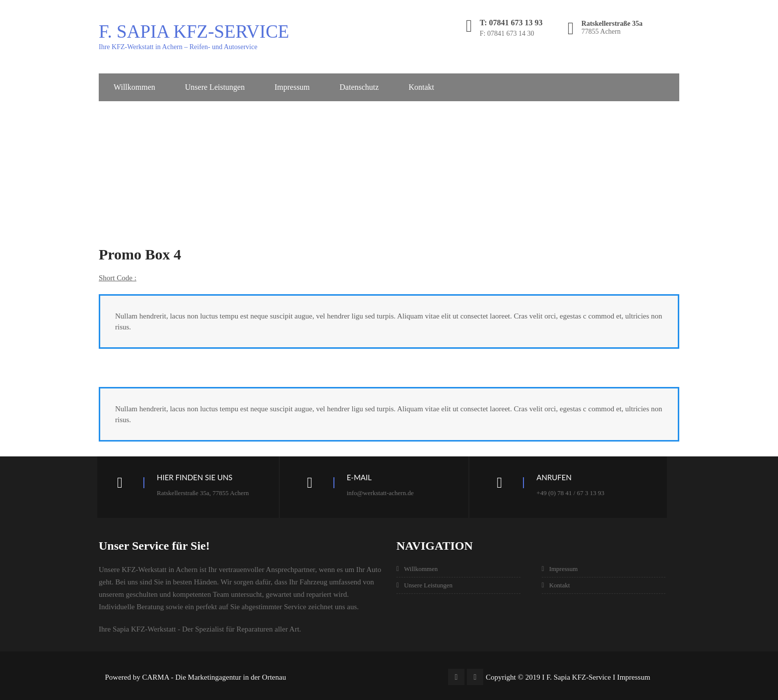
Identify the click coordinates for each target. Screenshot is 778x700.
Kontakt (421, 87)
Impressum (292, 87)
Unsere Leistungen (215, 87)
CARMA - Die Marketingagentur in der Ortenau (214, 677)
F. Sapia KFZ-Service (194, 32)
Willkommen (134, 87)
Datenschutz (359, 87)
